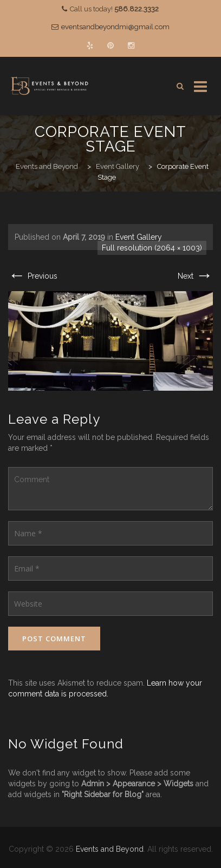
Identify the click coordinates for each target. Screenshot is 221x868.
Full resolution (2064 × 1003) (152, 248)
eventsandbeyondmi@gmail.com (115, 27)
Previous (33, 276)
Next (195, 276)
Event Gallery (139, 237)
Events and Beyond (110, 849)
